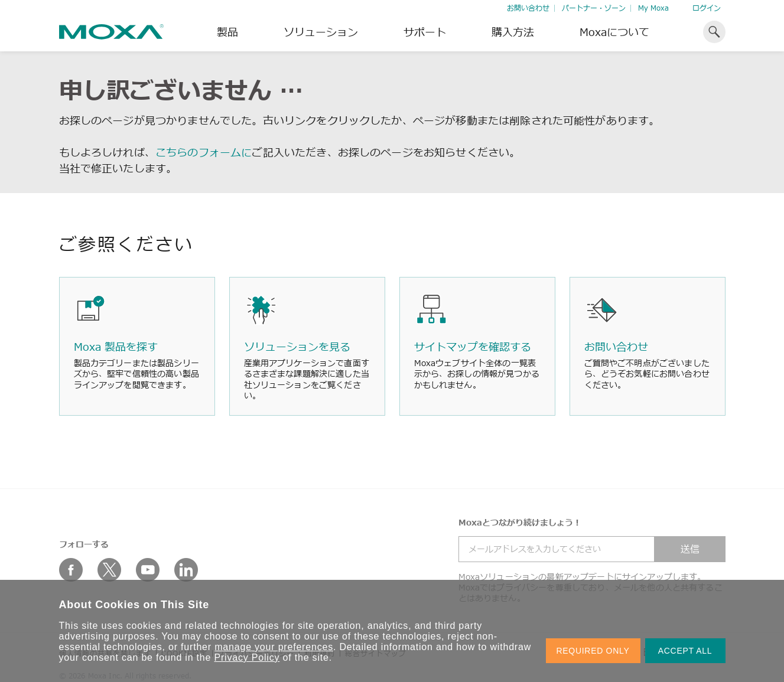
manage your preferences (274, 647)
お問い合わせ (528, 8)
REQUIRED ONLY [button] (593, 651)
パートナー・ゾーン (594, 8)
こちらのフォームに (204, 152)
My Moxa (653, 8)
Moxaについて (614, 32)
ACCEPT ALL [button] (685, 651)
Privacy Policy (247, 657)
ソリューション (321, 32)
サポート (425, 32)
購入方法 (513, 32)
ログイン (707, 8)
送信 (690, 549)
